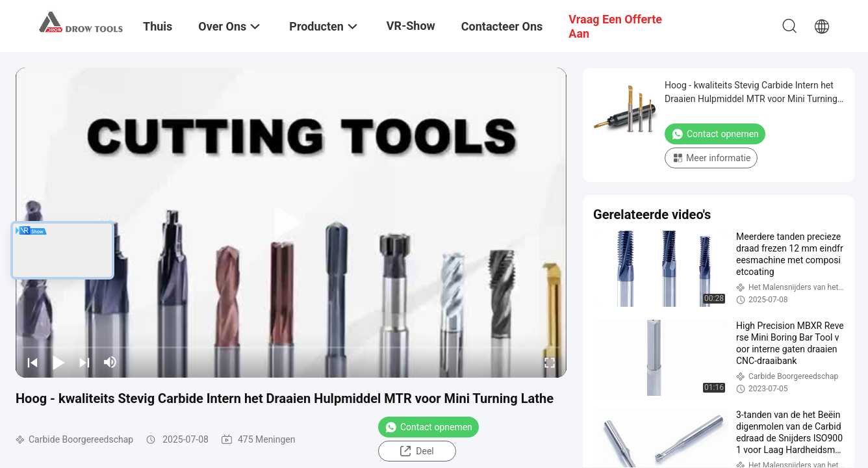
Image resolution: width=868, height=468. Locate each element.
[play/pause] (58, 362)
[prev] (32, 362)
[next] (84, 362)
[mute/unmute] (110, 362)
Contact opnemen (428, 427)
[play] (291, 223)
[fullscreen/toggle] (550, 362)
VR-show (411, 26)
